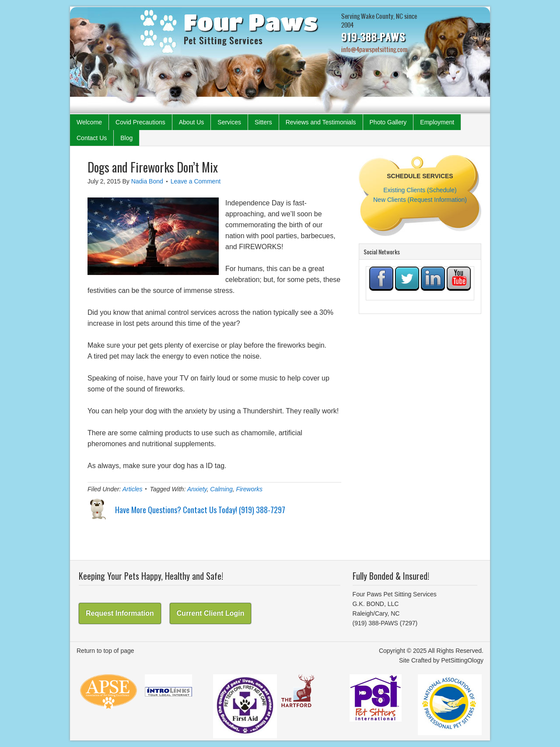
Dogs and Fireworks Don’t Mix (153, 167)
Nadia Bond (147, 181)
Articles (133, 489)
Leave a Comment (196, 181)
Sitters (263, 122)
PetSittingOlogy (463, 660)
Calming (221, 489)
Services (229, 122)
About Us (192, 122)
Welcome (89, 122)
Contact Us (92, 138)
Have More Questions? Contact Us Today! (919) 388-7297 (200, 510)
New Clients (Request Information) (420, 200)
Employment (437, 122)
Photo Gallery (388, 122)
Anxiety (197, 489)
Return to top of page (105, 651)
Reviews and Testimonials (321, 122)
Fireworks (249, 489)
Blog (126, 138)
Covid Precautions (140, 122)
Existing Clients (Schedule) (420, 190)
